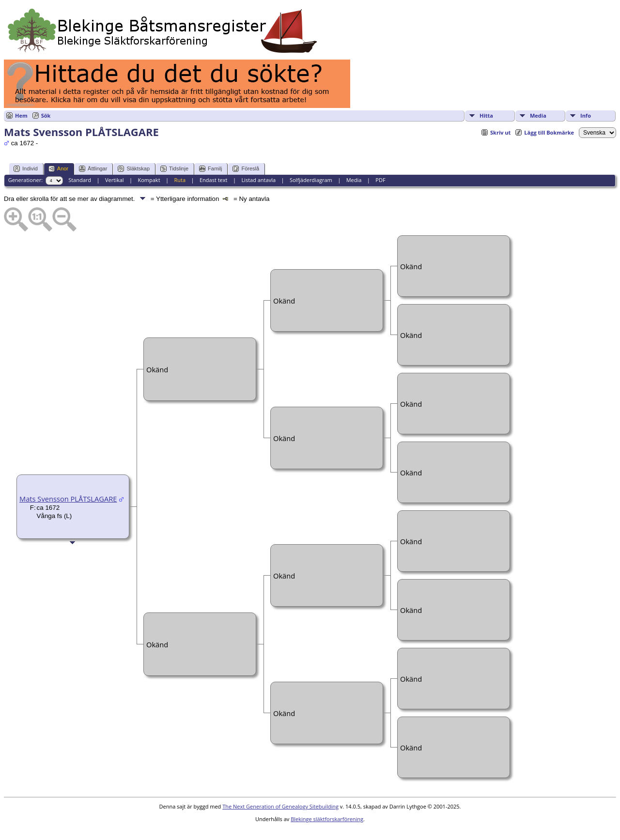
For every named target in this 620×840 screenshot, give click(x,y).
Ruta (180, 180)
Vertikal (115, 180)
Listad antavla (258, 180)
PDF (380, 180)
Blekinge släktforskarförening (327, 819)
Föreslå (246, 169)
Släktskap (134, 169)
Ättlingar (93, 169)
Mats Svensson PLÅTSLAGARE (68, 499)
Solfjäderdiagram (311, 180)
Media (538, 115)
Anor (58, 169)
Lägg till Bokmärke (549, 132)
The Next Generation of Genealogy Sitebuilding (280, 806)
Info (586, 115)
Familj (210, 169)
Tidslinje (174, 169)
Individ (26, 169)
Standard (80, 180)
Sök (46, 115)
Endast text (214, 180)
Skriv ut (500, 132)
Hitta (486, 115)
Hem (21, 115)
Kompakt (149, 180)
